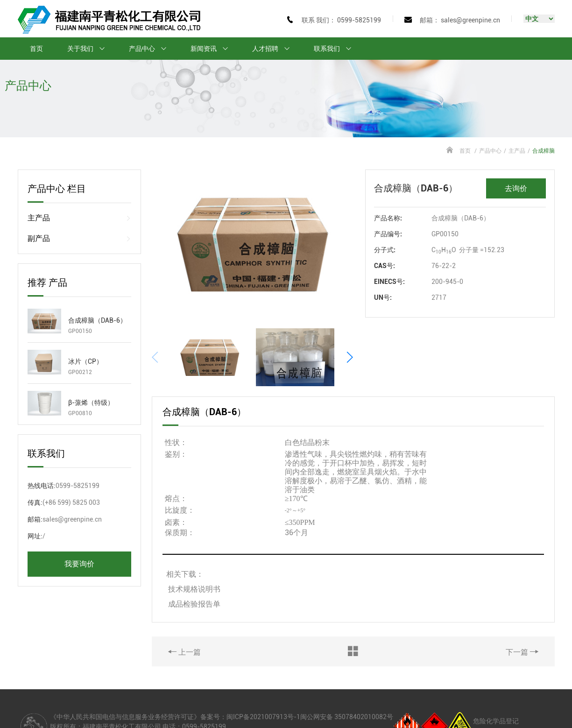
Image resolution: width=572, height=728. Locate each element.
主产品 (517, 151)
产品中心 (152, 49)
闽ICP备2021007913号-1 (263, 684)
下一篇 (522, 619)
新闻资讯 (213, 49)
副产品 (80, 239)
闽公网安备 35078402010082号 (347, 684)
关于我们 (90, 49)
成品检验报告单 (194, 571)
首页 (36, 49)
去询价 (516, 188)
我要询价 (79, 564)
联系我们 (337, 49)
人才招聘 (275, 49)
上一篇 (184, 619)
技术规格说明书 (195, 556)
